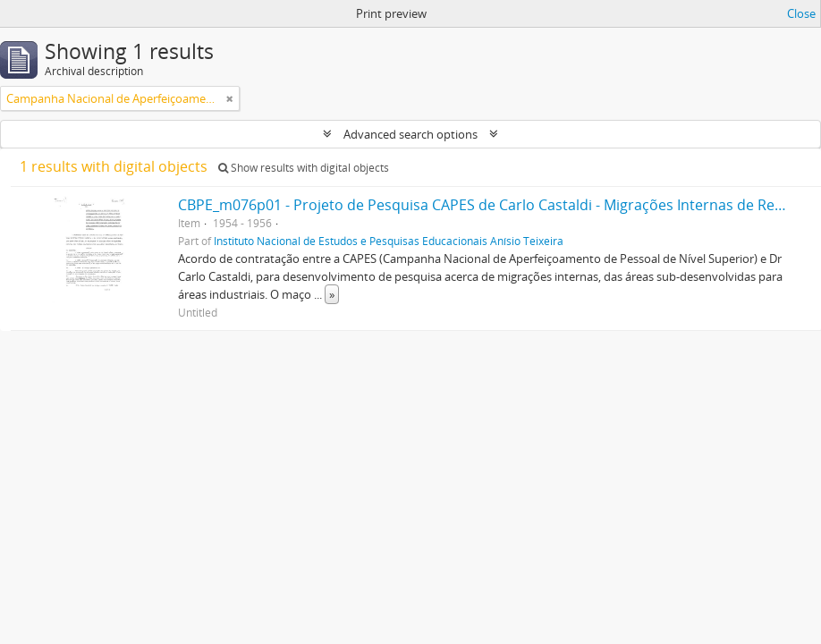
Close (801, 13)
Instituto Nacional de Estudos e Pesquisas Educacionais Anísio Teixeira (389, 241)
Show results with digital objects (304, 168)
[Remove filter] (230, 98)
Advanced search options (410, 134)
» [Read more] (332, 294)
